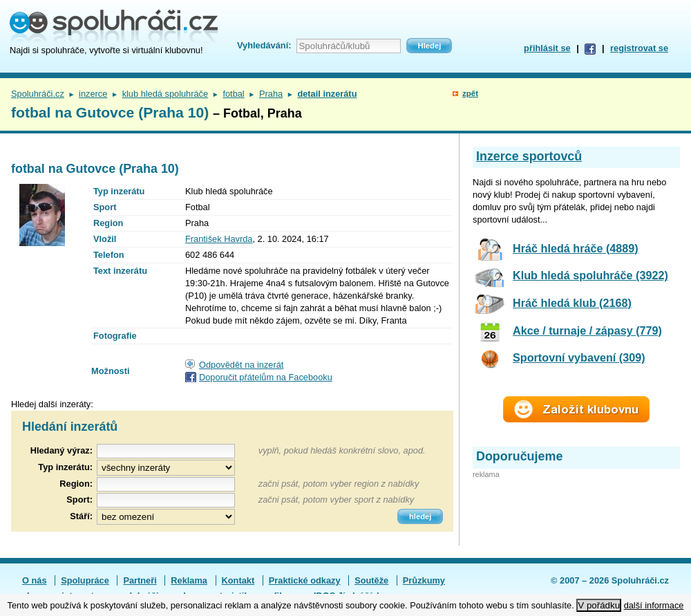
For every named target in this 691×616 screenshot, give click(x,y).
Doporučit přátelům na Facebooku (266, 377)
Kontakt (238, 580)
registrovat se (639, 48)
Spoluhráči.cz (38, 94)
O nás (35, 580)
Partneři (140, 580)
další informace (654, 605)
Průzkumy (424, 580)
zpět (470, 93)
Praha (271, 94)
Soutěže (371, 580)
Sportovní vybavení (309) (579, 357)
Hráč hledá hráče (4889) (576, 248)
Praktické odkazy (305, 580)
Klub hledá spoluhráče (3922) (590, 275)
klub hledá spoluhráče (165, 94)
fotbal (233, 94)
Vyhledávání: (264, 45)
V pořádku (599, 605)
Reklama (189, 580)
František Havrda (219, 239)
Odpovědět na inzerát (241, 365)
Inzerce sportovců (529, 156)
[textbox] (166, 484)
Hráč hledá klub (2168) (572, 303)
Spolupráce (85, 580)
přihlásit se (547, 48)
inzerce (93, 94)
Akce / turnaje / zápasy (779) (587, 330)
